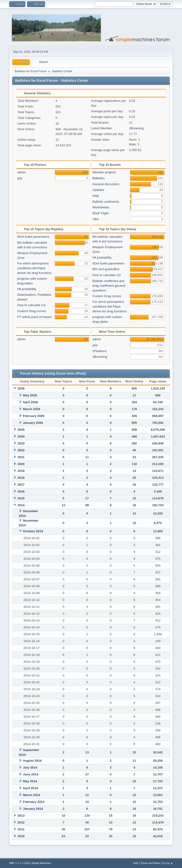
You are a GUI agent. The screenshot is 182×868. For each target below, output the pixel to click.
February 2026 (34, 416)
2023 (21, 443)
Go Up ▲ (168, 863)
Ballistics (99, 178)
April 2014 (30, 788)
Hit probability (27, 289)
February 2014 (34, 802)
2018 (21, 478)
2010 (21, 836)
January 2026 (33, 423)
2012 (21, 822)
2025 (21, 430)
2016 (21, 491)
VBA (96, 219)
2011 (21, 829)
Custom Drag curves (32, 311)
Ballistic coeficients (106, 202)
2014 (21, 505)
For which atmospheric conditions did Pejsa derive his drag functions (34, 268)
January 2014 (33, 809)
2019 (21, 471)
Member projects (104, 172)
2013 (21, 816)
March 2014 (32, 795)
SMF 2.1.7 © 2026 (19, 863)
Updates (98, 190)
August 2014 (32, 761)
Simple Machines (41, 863)
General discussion (106, 184)
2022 (21, 450)
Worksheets (101, 207)
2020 (21, 464)
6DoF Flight (101, 213)
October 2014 (33, 531)
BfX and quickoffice (106, 269)
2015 (21, 498)
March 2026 (32, 409)
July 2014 (30, 767)
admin (22, 172)
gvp (20, 178)
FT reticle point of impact (35, 317)
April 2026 (30, 402)
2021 (21, 457)
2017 (21, 485)
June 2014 (31, 774)
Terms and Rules (150, 863)
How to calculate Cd (31, 305)
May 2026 (30, 395)
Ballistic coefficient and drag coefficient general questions (109, 286)
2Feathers (100, 351)
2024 (21, 436)
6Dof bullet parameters (33, 237)
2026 (21, 388)
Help (96, 196)
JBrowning (136, 128)
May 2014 (30, 781)
